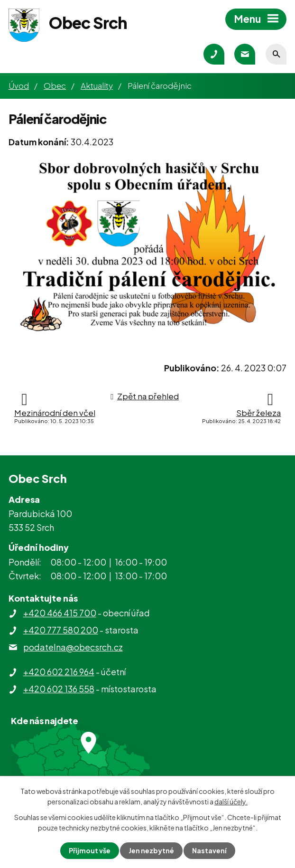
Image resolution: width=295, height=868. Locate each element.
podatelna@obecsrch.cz (73, 647)
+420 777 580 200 (61, 630)
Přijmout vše (90, 850)
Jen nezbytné (151, 850)
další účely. (231, 802)
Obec (55, 85)
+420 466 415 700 (60, 613)
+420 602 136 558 (59, 689)
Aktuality (97, 85)
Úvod (19, 85)
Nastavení (209, 850)
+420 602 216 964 (59, 672)
